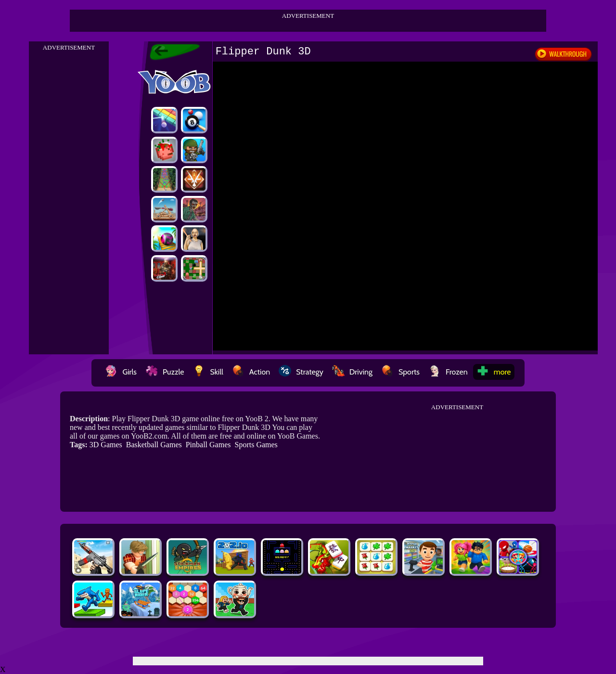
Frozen (448, 372)
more (494, 372)
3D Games (106, 445)
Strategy (301, 372)
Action (251, 372)
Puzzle (165, 372)
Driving (352, 372)
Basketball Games (154, 445)
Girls (121, 372)
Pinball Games (208, 445)
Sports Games (256, 445)
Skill (208, 372)
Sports (400, 372)
